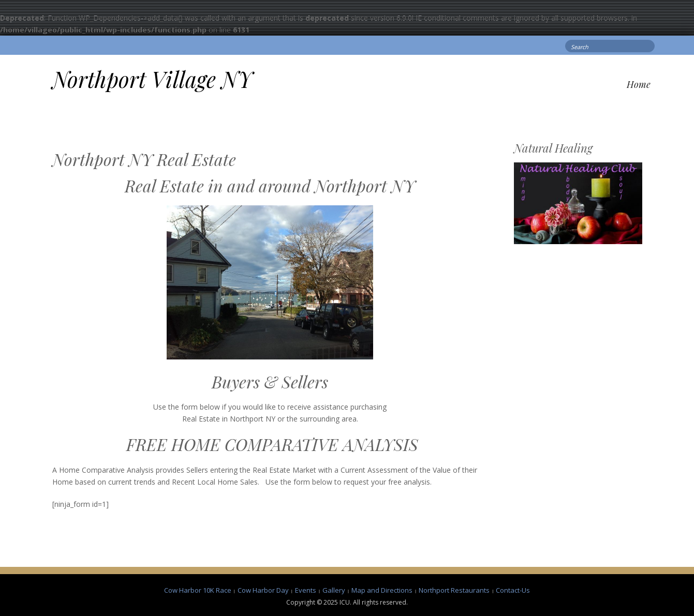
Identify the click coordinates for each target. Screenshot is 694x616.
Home (639, 84)
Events (306, 590)
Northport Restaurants (454, 590)
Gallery (334, 590)
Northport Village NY (152, 79)
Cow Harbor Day (263, 590)
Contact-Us (513, 590)
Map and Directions (382, 590)
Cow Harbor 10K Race (198, 590)
